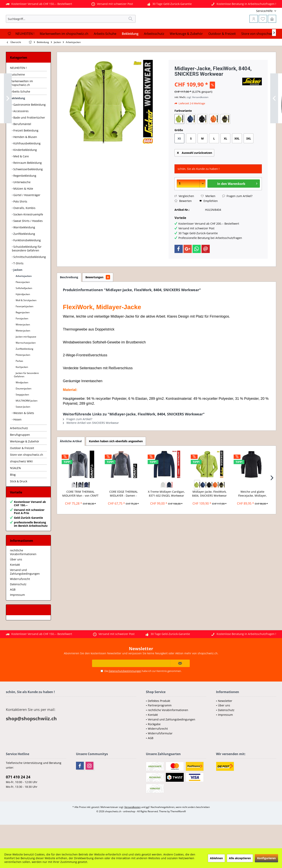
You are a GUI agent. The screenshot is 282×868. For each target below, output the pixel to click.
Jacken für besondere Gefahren (26, 394)
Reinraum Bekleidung (27, 182)
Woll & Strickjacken (26, 320)
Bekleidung (18, 118)
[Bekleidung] (130, 53)
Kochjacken (22, 386)
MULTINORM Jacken (26, 420)
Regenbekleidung (24, 195)
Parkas (19, 380)
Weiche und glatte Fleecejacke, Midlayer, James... (253, 513)
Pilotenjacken (23, 374)
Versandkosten (132, 830)
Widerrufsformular (160, 757)
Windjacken (22, 402)
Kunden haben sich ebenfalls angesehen (116, 461)
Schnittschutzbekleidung (29, 276)
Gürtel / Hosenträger (26, 214)
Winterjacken (23, 344)
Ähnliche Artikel (71, 461)
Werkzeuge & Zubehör (25, 461)
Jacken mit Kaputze (26, 356)
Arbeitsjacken (23, 295)
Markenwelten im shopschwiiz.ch (21, 102)
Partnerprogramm (160, 729)
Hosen (17, 439)
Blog (13, 494)
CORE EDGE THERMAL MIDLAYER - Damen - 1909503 (123, 513)
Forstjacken (22, 338)
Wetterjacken (23, 350)
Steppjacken (22, 414)
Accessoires (21, 130)
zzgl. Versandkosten (197, 117)
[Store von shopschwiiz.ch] (260, 53)
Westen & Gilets (23, 432)
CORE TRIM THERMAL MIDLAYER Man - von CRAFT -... (80, 513)
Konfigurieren (266, 858)
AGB (13, 613)
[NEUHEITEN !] (25, 53)
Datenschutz (18, 607)
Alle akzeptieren (240, 858)
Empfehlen (209, 220)
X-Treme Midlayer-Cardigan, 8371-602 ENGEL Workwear (166, 513)
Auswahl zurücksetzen (195, 172)
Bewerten (183, 220)
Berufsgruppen (20, 454)
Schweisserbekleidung (28, 189)
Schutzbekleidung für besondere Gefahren (27, 268)
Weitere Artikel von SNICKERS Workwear (91, 442)
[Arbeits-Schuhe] (105, 53)
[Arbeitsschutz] (154, 53)
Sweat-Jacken (23, 426)
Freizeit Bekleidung (25, 150)
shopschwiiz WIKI (21, 481)
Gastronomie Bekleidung (29, 124)
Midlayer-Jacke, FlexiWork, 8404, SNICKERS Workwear (209, 513)
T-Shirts (18, 283)
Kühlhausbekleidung (27, 163)
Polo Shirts (20, 221)
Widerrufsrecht (20, 602)
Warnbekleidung (24, 247)
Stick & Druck (19, 501)
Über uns (16, 583)
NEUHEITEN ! (18, 87)
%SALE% (15, 487)
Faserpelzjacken (24, 326)
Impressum (17, 618)
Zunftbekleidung (24, 253)
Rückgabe (154, 747)
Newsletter (225, 724)
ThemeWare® (178, 835)
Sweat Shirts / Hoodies (28, 240)
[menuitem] (250, 11)
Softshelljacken (24, 307)
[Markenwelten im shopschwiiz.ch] (64, 53)
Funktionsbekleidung (27, 260)
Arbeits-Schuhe (20, 111)
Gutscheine (17, 94)
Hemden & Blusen (25, 156)
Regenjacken (22, 332)
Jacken (17, 289)
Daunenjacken (23, 408)
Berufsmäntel (22, 143)
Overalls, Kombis (24, 227)
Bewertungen (98, 297)
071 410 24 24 (18, 800)
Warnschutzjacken (25, 362)
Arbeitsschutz (19, 447)
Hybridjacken (23, 314)
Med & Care (21, 176)
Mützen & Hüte (23, 208)
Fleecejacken (22, 301)
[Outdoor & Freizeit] (222, 53)
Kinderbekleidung (25, 169)
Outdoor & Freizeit (22, 467)
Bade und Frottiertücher (29, 137)
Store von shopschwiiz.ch (27, 474)
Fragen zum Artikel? (237, 215)
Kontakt (15, 588)
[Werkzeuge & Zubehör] (186, 53)
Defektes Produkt (159, 724)
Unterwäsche (22, 201)
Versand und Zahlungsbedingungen (25, 595)
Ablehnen (216, 858)
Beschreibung (69, 297)
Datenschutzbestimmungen (125, 694)
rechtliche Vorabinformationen (23, 575)
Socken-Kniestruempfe (28, 234)
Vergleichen (184, 215)
